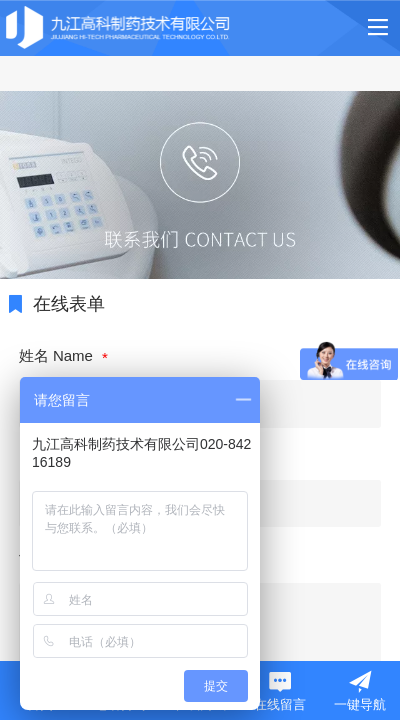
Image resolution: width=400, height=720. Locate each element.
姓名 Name (58, 355)
